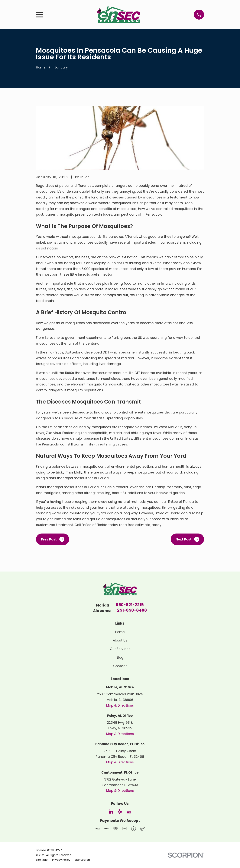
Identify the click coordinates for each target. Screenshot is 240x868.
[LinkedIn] (111, 812)
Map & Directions (120, 705)
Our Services (120, 649)
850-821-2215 (130, 605)
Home (120, 632)
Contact (120, 666)
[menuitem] (42, 860)
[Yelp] (120, 812)
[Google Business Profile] (129, 812)
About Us (120, 640)
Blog (120, 657)
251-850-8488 (132, 611)
